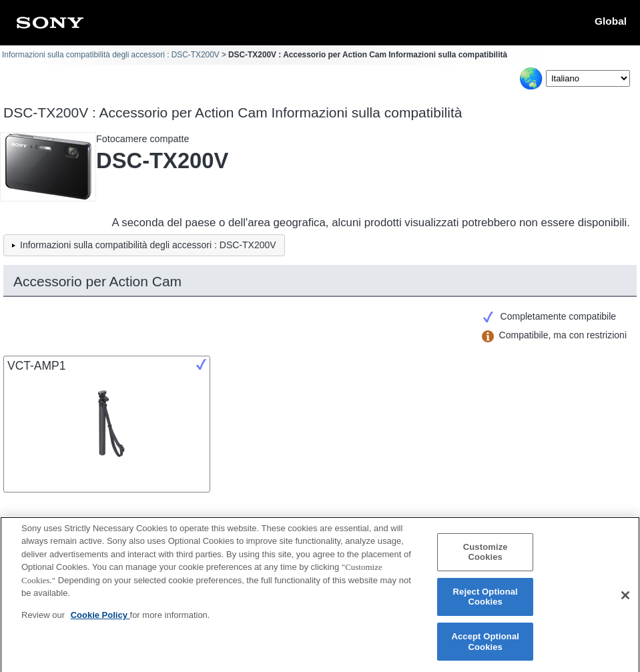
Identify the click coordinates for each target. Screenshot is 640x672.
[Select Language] (588, 78)
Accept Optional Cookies (485, 646)
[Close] (625, 600)
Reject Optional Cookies (486, 602)
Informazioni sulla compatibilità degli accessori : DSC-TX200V (111, 55)
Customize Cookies (486, 557)
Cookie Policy (100, 620)
